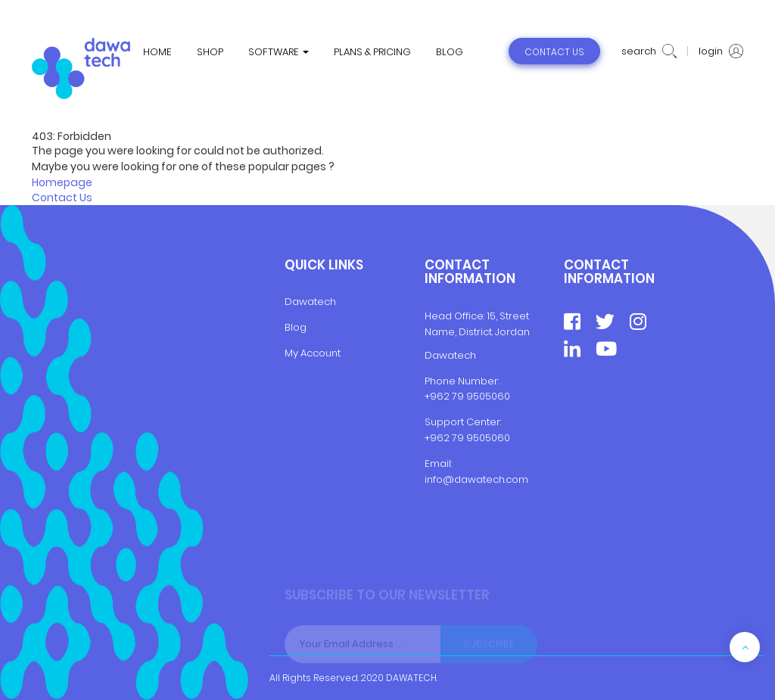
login (721, 51)
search (649, 51)
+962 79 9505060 (467, 396)
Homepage (62, 182)
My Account (313, 353)
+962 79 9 (449, 438)
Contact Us (62, 198)
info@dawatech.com (476, 479)
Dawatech (310, 302)
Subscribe (489, 644)
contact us (554, 52)
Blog (296, 327)
